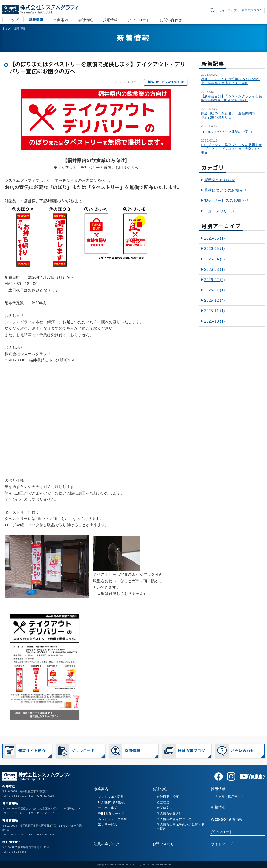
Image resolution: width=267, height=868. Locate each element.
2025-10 (215, 321)
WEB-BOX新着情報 (227, 819)
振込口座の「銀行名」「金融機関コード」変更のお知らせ (230, 115)
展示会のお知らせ (220, 180)
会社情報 (85, 20)
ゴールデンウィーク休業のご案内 (226, 132)
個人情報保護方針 (169, 814)
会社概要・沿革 (168, 797)
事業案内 (61, 20)
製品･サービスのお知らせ (166, 82)
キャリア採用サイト (230, 797)
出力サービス (108, 825)
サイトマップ (228, 10)
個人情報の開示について (174, 819)
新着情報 (36, 20)
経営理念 (163, 802)
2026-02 (215, 280)
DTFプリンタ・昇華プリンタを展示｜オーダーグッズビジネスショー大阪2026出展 (231, 149)
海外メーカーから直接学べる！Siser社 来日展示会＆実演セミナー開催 (230, 81)
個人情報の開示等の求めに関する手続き (181, 827)
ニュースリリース (220, 211)
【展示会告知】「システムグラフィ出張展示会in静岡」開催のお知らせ (232, 98)
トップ (13, 20)
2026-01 (215, 290)
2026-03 (215, 269)
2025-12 (215, 300)
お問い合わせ (171, 20)
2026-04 (215, 259)
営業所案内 (165, 808)
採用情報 (110, 20)
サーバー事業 (108, 808)
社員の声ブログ (252, 10)
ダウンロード (139, 20)
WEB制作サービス (111, 814)
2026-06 (215, 238)
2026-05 (215, 249)
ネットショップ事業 (113, 819)
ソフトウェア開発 (111, 797)
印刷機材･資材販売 (112, 802)
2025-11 (215, 311)
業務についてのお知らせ (225, 190)
